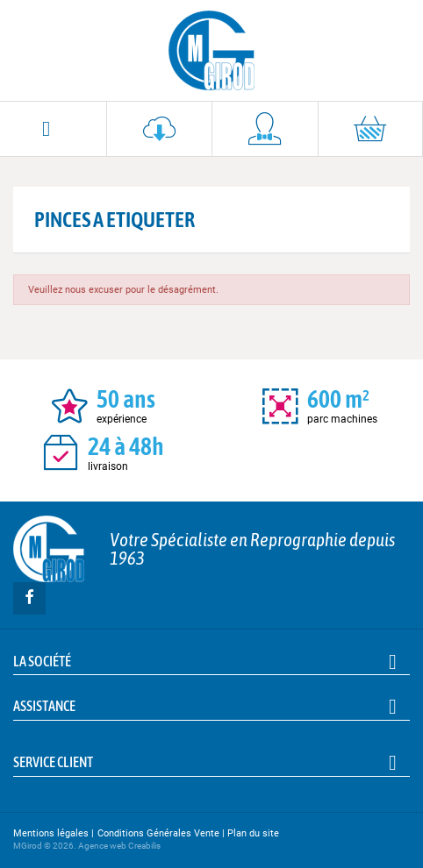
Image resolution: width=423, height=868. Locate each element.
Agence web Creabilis (119, 846)
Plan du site (253, 833)
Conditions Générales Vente (158, 833)
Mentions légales (51, 833)
